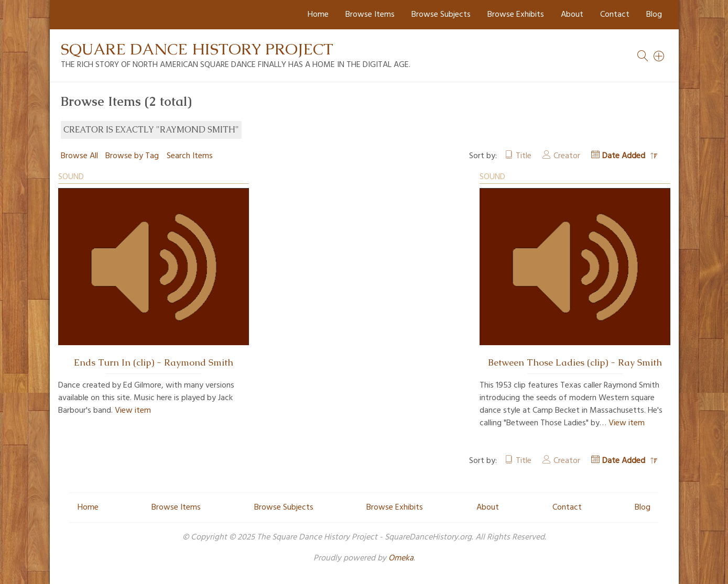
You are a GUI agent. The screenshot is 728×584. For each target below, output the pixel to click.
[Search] (659, 56)
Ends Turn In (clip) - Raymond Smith (154, 362)
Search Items (190, 156)
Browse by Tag (132, 156)
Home (318, 15)
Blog (654, 15)
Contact (615, 15)
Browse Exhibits (516, 15)
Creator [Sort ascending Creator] (567, 156)
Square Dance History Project (197, 49)
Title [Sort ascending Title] (524, 156)
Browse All (79, 156)
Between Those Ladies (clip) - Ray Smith (575, 362)
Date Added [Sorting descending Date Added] (625, 156)
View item (133, 411)
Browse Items (370, 15)
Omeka (401, 558)
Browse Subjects (441, 15)
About (572, 15)
